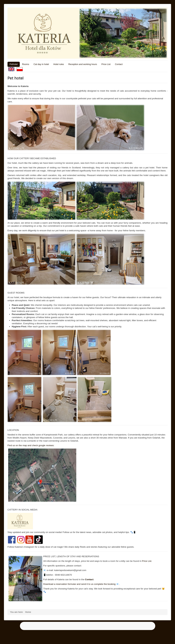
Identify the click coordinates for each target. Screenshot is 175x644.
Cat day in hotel (41, 64)
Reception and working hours (83, 64)
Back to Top (162, 637)
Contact (119, 64)
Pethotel (14, 64)
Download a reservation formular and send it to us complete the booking (79, 584)
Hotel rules (59, 64)
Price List (106, 64)
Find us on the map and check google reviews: (31, 445)
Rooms (26, 64)
